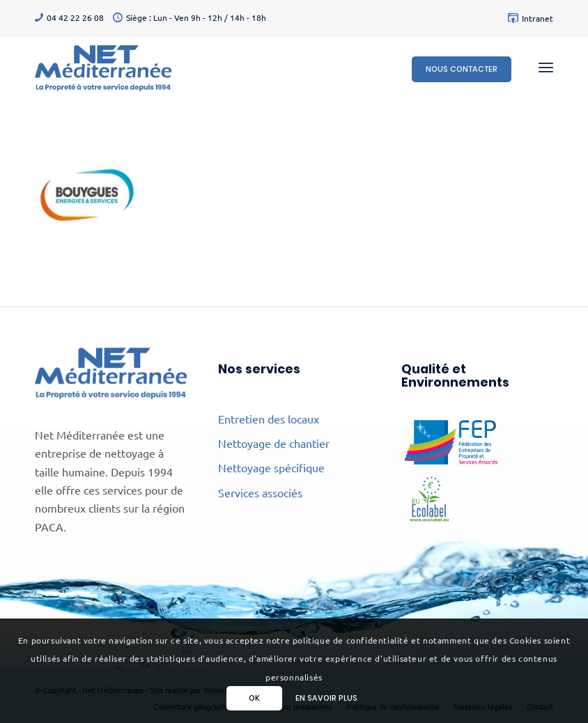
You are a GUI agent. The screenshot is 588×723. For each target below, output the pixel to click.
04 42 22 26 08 (75, 17)
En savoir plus (326, 698)
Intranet (537, 18)
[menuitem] (527, 18)
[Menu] (546, 67)
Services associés (260, 492)
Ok (254, 698)
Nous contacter (462, 69)
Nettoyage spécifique (271, 467)
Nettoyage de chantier (274, 443)
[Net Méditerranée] (103, 67)
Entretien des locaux (269, 419)
